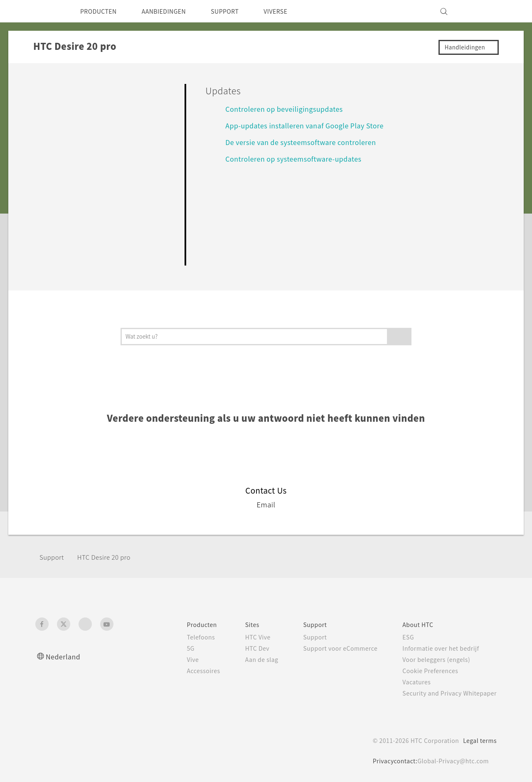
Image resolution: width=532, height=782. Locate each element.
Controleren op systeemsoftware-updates (299, 159)
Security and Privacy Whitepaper (446, 693)
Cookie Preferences (426, 671)
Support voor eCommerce (330, 648)
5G (171, 648)
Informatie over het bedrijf (436, 648)
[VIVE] (485, 11)
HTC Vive (242, 637)
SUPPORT (241, 11)
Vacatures (411, 682)
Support (53, 557)
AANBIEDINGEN (174, 11)
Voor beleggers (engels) (432, 659)
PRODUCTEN (101, 11)
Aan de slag (246, 659)
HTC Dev (242, 648)
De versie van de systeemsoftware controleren (307, 142)
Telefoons (182, 637)
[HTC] (45, 11)
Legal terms (478, 740)
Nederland (65, 656)
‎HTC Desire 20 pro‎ (110, 557)
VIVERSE (296, 11)
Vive (174, 659)
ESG (402, 637)
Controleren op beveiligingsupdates (289, 109)
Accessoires (185, 671)
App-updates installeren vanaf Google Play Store (312, 125)
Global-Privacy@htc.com (451, 761)
